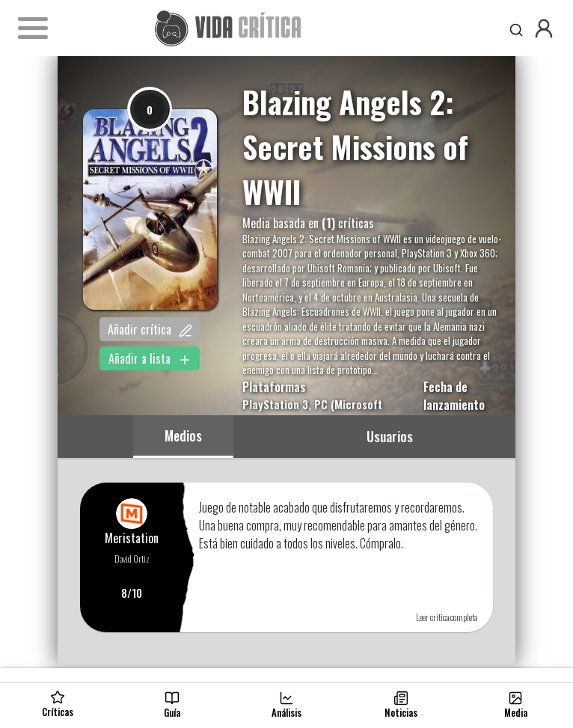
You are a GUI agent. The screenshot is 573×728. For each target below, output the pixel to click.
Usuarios (390, 436)
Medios (183, 435)
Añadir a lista (150, 358)
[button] (544, 28)
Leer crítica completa (447, 617)
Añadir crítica (150, 329)
